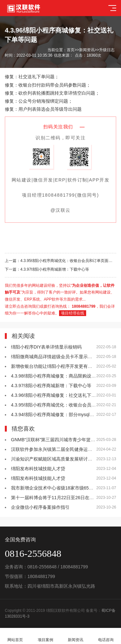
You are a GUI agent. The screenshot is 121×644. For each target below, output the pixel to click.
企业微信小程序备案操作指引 (40, 507)
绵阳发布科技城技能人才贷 (38, 469)
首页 (71, 50)
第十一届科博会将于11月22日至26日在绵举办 (57, 498)
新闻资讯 (87, 50)
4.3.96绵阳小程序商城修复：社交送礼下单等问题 (60, 395)
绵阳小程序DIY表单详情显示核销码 (46, 347)
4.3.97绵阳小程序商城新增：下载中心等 (51, 386)
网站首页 (15, 636)
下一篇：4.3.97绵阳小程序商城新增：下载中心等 (47, 269)
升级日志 (107, 50)
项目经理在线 (73, 313)
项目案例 (45, 636)
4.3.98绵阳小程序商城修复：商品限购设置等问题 (60, 376)
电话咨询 (106, 636)
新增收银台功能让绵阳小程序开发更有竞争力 (56, 366)
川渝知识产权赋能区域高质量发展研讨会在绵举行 (61, 459)
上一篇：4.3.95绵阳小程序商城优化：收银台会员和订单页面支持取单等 (60, 261)
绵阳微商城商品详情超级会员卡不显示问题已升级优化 (65, 357)
